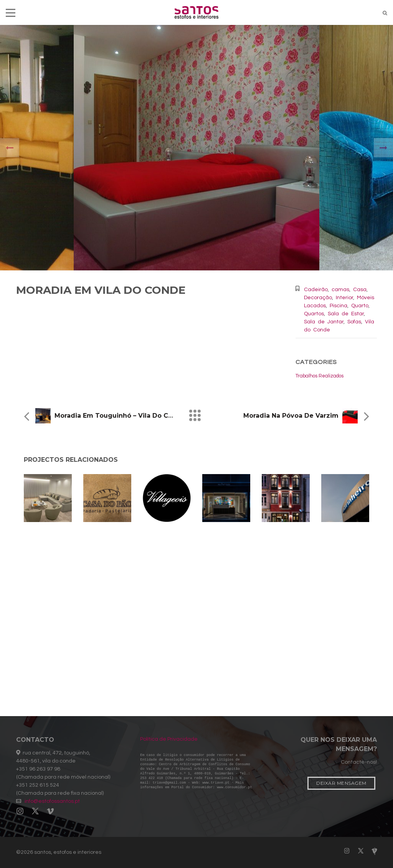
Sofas (354, 322)
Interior (344, 298)
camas (340, 290)
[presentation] (10, 148)
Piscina (339, 306)
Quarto (360, 306)
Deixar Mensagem (341, 783)
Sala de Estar (346, 314)
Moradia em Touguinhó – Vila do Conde (120, 416)
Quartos (314, 314)
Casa (360, 290)
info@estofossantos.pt (52, 801)
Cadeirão (316, 290)
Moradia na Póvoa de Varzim (291, 416)
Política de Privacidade (169, 739)
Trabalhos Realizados (320, 376)
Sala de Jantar (324, 322)
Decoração (318, 298)
